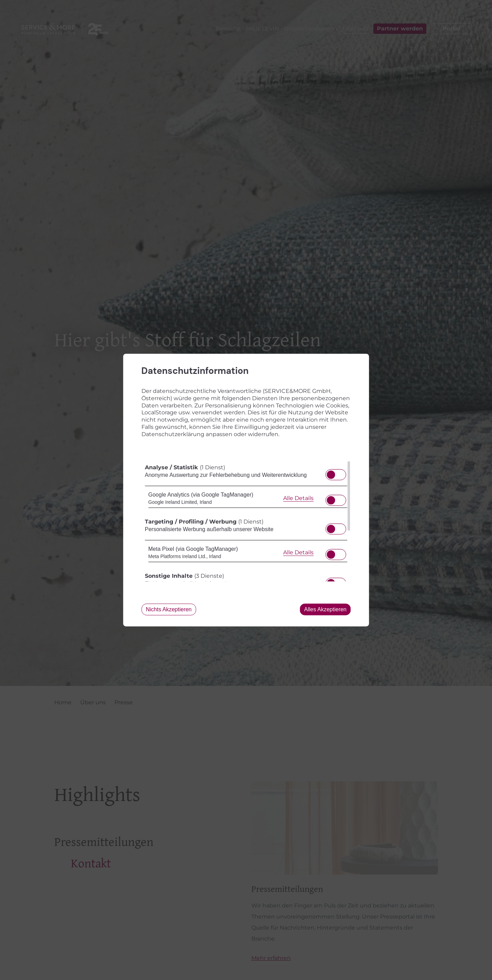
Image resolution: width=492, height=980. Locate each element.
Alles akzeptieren (326, 609)
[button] (331, 474)
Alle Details (298, 498)
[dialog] (246, 490)
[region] (246, 521)
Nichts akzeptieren (169, 609)
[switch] (336, 472)
